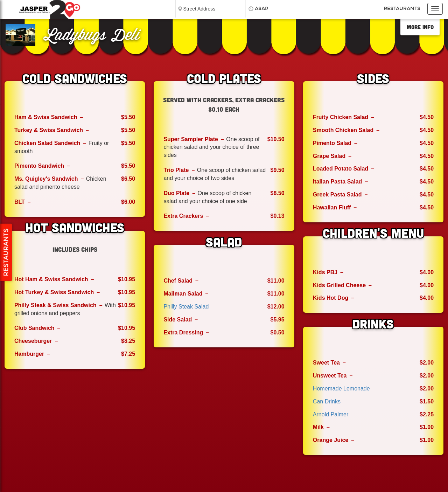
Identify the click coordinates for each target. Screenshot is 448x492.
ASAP (262, 9)
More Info (420, 27)
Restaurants (402, 9)
